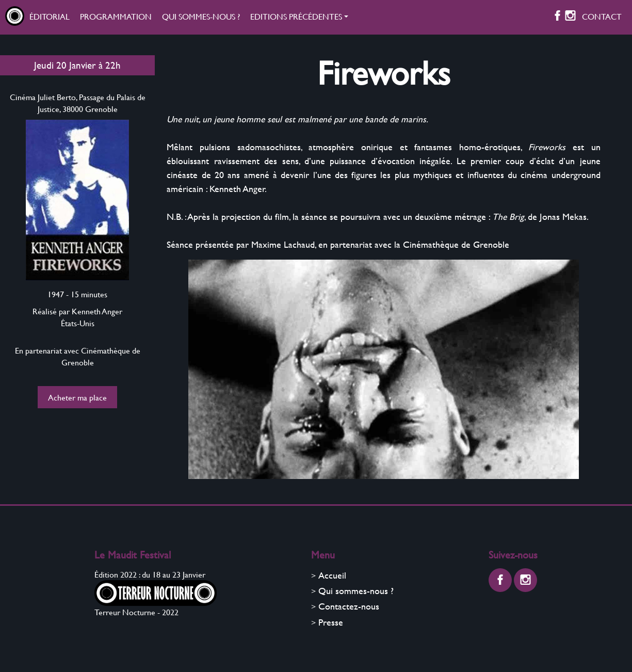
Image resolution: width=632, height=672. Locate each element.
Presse (331, 622)
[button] (299, 17)
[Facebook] (557, 17)
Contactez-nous (349, 606)
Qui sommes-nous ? (201, 16)
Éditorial (50, 16)
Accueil (332, 575)
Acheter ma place (77, 397)
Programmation (116, 16)
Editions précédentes (296, 16)
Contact (602, 16)
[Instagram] (570, 17)
